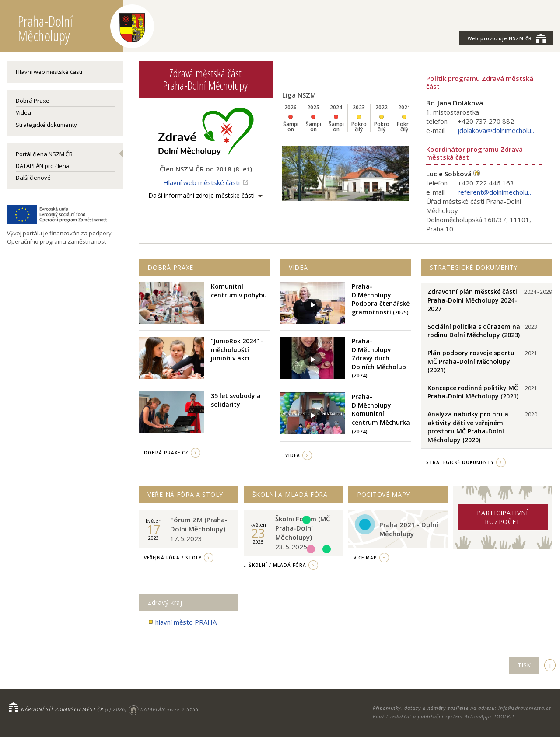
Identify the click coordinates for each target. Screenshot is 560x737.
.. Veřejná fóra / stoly (170, 558)
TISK (524, 665)
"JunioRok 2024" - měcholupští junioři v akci (237, 349)
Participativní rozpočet (502, 517)
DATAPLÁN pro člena (43, 166)
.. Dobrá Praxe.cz (164, 453)
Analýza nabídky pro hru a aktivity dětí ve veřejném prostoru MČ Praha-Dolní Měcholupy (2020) (468, 427)
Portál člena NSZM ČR (44, 154)
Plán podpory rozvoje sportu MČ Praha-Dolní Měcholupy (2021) (471, 361)
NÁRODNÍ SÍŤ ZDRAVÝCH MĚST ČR (62, 709)
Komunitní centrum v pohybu (239, 291)
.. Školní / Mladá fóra (275, 565)
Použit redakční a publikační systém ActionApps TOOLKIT (444, 716)
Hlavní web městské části (49, 72)
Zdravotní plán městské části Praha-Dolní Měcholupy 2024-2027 (472, 300)
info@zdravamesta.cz (525, 708)
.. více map (363, 558)
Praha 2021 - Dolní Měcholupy (409, 529)
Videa (23, 112)
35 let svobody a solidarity (236, 400)
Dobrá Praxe (33, 101)
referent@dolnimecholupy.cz (497, 192)
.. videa (290, 455)
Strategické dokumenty (46, 125)
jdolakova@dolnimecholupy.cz (497, 130)
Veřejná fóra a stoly (185, 494)
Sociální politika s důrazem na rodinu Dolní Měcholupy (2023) (474, 331)
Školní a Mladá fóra (290, 494)
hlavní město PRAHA (182, 622)
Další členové (33, 178)
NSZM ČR (507, 38)
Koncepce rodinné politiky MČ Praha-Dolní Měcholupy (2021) (473, 392)
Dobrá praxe (170, 267)
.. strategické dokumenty (457, 462)
